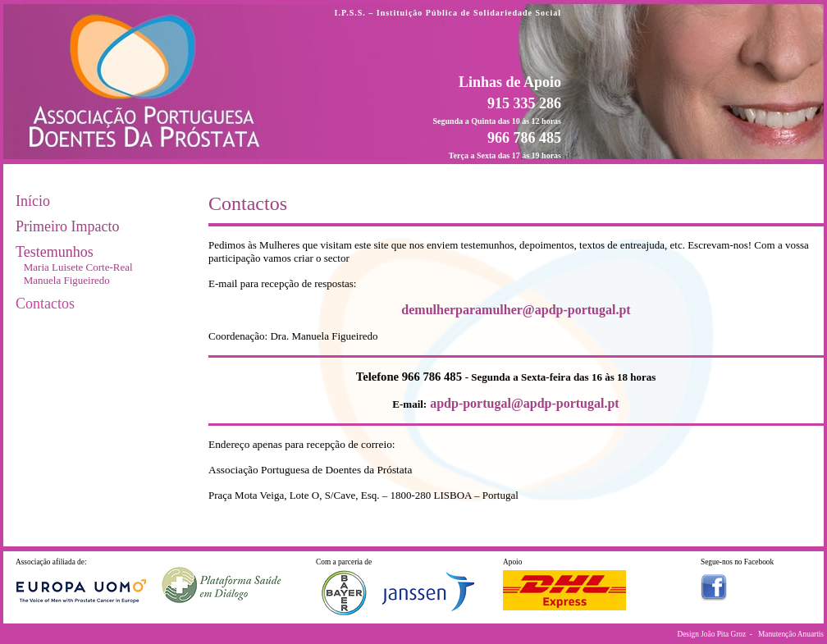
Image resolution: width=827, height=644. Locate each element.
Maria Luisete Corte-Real (78, 267)
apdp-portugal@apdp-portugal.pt (525, 403)
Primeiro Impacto (67, 226)
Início (33, 201)
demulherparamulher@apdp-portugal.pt (516, 310)
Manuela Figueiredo (67, 280)
